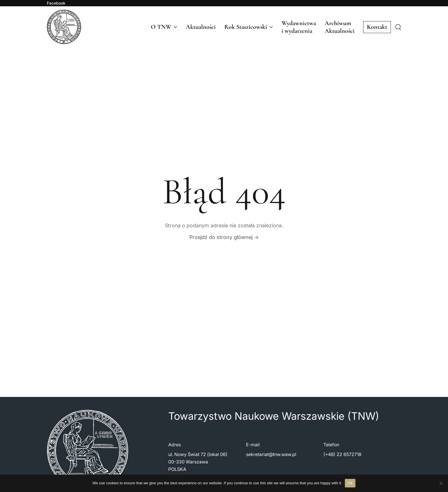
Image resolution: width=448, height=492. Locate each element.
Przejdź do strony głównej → (224, 237)
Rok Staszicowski (249, 27)
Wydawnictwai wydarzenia (299, 27)
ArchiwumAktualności (340, 27)
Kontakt (377, 27)
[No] (441, 483)
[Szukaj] (398, 27)
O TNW (164, 27)
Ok (350, 483)
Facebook (56, 3)
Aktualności (201, 27)
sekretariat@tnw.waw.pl (271, 454)
